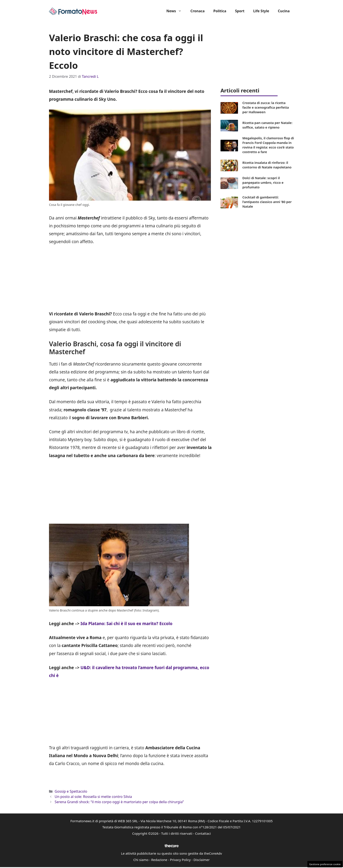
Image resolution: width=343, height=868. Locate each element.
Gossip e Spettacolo (71, 791)
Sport (240, 11)
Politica (220, 11)
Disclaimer (201, 860)
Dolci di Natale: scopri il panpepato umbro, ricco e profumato (263, 182)
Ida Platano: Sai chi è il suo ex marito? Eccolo (126, 624)
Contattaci (203, 833)
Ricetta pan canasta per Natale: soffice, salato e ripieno (267, 125)
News (176, 11)
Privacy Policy (180, 860)
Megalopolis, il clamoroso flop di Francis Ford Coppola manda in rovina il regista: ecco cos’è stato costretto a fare (268, 145)
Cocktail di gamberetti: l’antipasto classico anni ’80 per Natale (267, 202)
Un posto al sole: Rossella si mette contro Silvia (93, 797)
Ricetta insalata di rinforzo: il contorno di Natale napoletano (267, 165)
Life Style (261, 11)
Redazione (159, 860)
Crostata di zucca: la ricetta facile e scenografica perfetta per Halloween (266, 107)
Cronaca (197, 11)
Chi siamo (141, 860)
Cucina (284, 11)
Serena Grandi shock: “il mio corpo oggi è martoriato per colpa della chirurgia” (119, 802)
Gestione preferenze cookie (325, 864)
